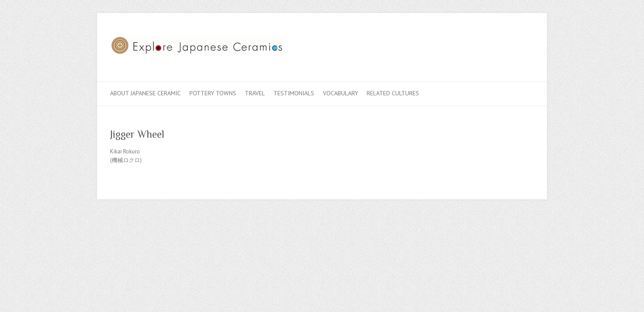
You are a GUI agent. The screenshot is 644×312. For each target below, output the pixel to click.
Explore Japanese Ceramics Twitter (499, 45)
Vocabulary (340, 93)
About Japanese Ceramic (145, 93)
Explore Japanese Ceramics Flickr (512, 45)
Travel (255, 93)
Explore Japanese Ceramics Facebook (486, 45)
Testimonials (294, 93)
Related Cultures (393, 93)
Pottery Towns (213, 93)
